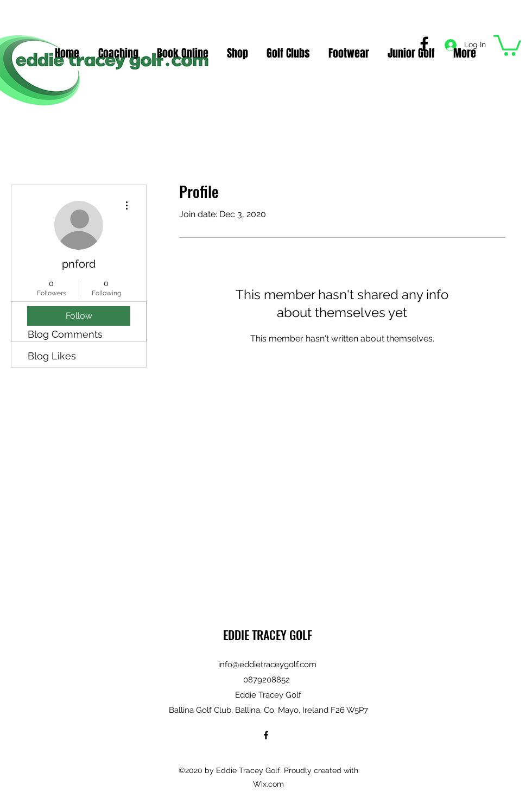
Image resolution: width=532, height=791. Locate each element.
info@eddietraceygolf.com (267, 665)
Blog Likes (52, 356)
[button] (507, 44)
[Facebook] (266, 735)
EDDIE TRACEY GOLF (268, 635)
